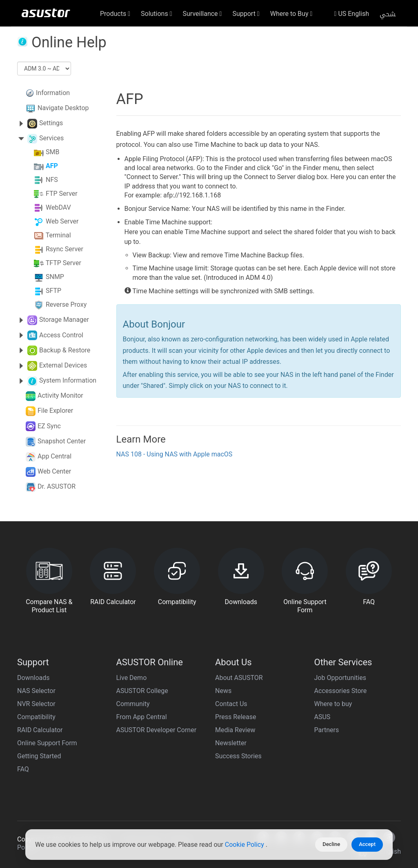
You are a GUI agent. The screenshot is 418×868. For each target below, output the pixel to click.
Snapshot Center (62, 441)
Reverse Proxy (66, 305)
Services (51, 138)
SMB (52, 152)
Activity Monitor (60, 395)
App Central (54, 456)
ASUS (322, 717)
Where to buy (333, 704)
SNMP (55, 277)
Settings (51, 123)
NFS (52, 180)
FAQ (23, 769)
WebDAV (58, 208)
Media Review (235, 730)
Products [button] (115, 14)
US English (352, 14)
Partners (327, 730)
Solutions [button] (157, 14)
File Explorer (55, 411)
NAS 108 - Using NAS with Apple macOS (175, 454)
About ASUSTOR (239, 678)
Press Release (236, 717)
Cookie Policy (245, 845)
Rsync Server (64, 249)
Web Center (54, 471)
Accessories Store (341, 691)
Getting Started (39, 756)
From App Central (142, 717)
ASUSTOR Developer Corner (157, 730)
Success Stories (238, 756)
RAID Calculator (40, 730)
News (223, 691)
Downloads (33, 678)
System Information (68, 380)
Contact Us (231, 704)
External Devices (63, 365)
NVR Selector (36, 704)
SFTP (53, 291)
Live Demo (132, 678)
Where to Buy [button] (291, 14)
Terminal (58, 236)
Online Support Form (47, 743)
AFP (52, 166)
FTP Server (62, 194)
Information (53, 93)
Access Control (61, 335)
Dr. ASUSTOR (57, 486)
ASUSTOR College (142, 691)
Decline (331, 844)
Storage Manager (64, 320)
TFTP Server (63, 263)
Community (133, 704)
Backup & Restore (65, 350)
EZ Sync (49, 426)
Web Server (62, 222)
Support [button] (246, 14)
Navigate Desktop (63, 108)
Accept (367, 844)
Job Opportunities (340, 678)
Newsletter (231, 743)
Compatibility (36, 717)
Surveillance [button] (202, 14)
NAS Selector (36, 691)
